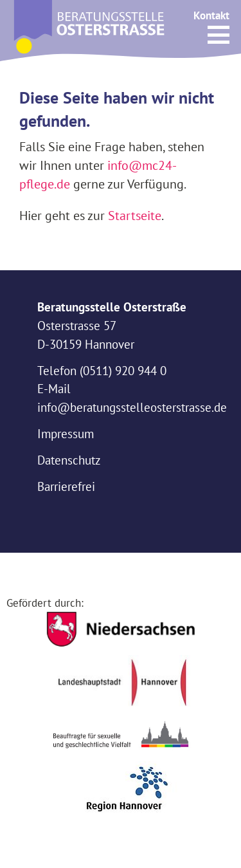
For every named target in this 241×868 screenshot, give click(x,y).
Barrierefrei (66, 486)
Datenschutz (69, 460)
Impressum (66, 434)
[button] (219, 35)
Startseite (135, 215)
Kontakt (211, 15)
